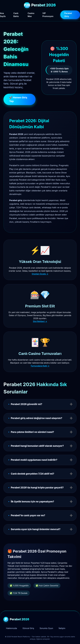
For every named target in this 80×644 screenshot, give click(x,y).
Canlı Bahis (16, 15)
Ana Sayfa (3, 15)
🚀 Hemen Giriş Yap (18, 99)
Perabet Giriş (68, 15)
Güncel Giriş (28, 628)
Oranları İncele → (40, 274)
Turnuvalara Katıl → (40, 366)
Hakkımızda (12, 628)
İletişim (62, 628)
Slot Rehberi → (40, 321)
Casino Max (31, 15)
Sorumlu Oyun (46, 628)
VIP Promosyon (48, 15)
